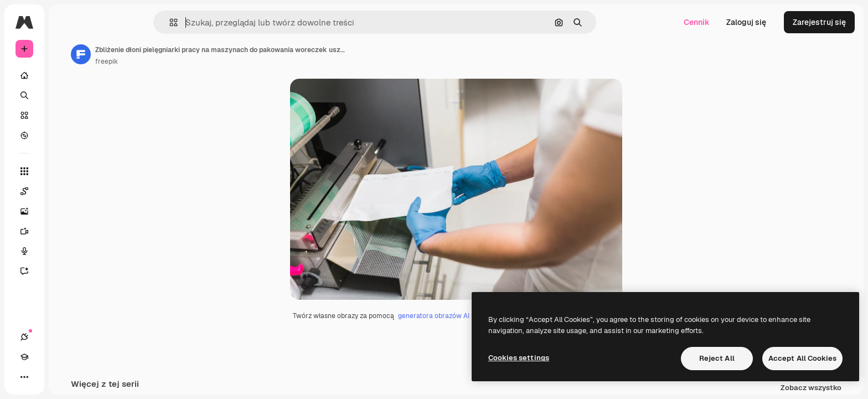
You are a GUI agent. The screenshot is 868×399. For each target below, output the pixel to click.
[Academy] (44, 377)
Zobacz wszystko (811, 388)
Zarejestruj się (819, 22)
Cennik (697, 22)
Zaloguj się (746, 22)
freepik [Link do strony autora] (191, 62)
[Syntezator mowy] (66, 251)
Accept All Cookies (802, 358)
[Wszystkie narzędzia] (66, 171)
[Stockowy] (66, 115)
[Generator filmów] (66, 231)
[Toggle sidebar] (108, 22)
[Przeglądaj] (66, 135)
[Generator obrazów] (66, 211)
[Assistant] (66, 271)
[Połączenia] (24, 377)
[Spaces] (66, 191)
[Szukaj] (66, 95)
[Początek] (66, 75)
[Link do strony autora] (165, 54)
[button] (211, 22)
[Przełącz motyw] (64, 377)
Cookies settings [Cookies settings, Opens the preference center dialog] (519, 358)
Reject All (717, 358)
